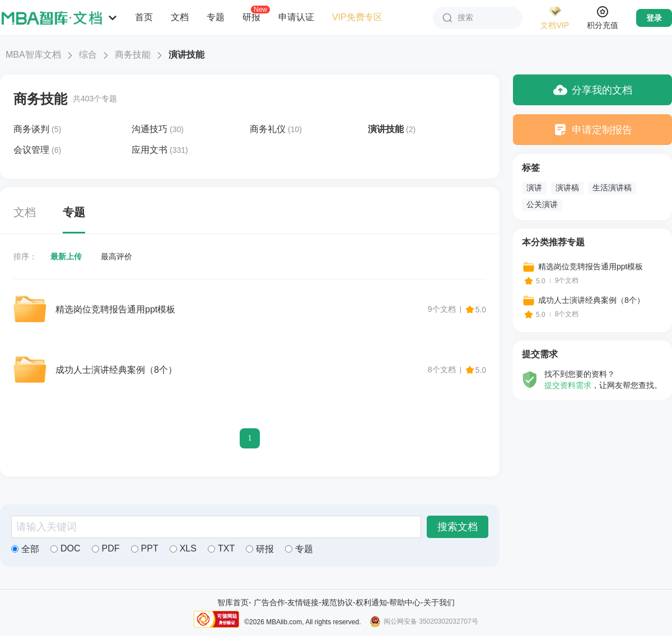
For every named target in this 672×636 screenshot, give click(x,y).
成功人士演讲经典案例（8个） (116, 370)
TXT (221, 548)
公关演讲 (542, 204)
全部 (25, 549)
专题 (216, 17)
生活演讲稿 (612, 188)
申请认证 (296, 17)
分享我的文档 (593, 90)
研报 (251, 17)
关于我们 (439, 602)
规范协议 (337, 602)
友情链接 (303, 602)
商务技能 (133, 55)
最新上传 (66, 256)
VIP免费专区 (357, 17)
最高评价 (116, 256)
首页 (144, 17)
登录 (654, 18)
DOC (66, 548)
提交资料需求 (568, 385)
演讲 (534, 188)
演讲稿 (567, 188)
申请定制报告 (593, 130)
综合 (88, 55)
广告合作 (269, 602)
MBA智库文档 (33, 55)
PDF (106, 548)
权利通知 (371, 602)
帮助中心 (405, 602)
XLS (183, 548)
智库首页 (233, 602)
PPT (145, 548)
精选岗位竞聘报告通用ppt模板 (115, 309)
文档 (180, 17)
